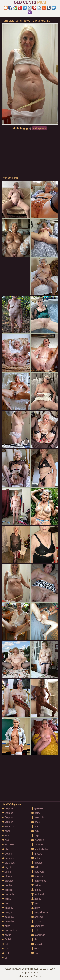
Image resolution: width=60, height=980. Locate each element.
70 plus (7, 822)
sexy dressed (40, 912)
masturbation (40, 849)
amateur (8, 826)
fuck (6, 953)
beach (7, 854)
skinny (36, 921)
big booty (8, 863)
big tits (7, 867)
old (35, 867)
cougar (7, 912)
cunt (6, 926)
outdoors (38, 872)
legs (35, 836)
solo (35, 930)
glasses (37, 808)
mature (37, 854)
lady (35, 831)
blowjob (8, 881)
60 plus (7, 817)
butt (5, 903)
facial (6, 940)
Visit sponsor (40, 128)
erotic (6, 935)
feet (5, 949)
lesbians (38, 840)
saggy (36, 899)
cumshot (8, 921)
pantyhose (39, 881)
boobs (7, 885)
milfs (35, 858)
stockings (38, 935)
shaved (37, 917)
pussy (36, 890)
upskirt (37, 944)
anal (6, 831)
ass (5, 840)
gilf (5, 958)
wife (35, 949)
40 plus (7, 808)
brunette (8, 894)
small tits (38, 926)
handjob (37, 817)
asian (6, 836)
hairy (36, 813)
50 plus (7, 813)
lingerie (37, 845)
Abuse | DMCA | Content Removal (22, 969)
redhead (38, 894)
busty (6, 899)
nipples (37, 863)
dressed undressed (14, 930)
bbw (6, 849)
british (7, 890)
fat (5, 944)
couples (8, 917)
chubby (7, 908)
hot (35, 826)
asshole (8, 845)
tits (34, 940)
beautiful (8, 858)
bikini (6, 872)
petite (36, 885)
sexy (35, 908)
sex (35, 903)
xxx (35, 953)
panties (37, 876)
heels (36, 822)
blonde (7, 876)
